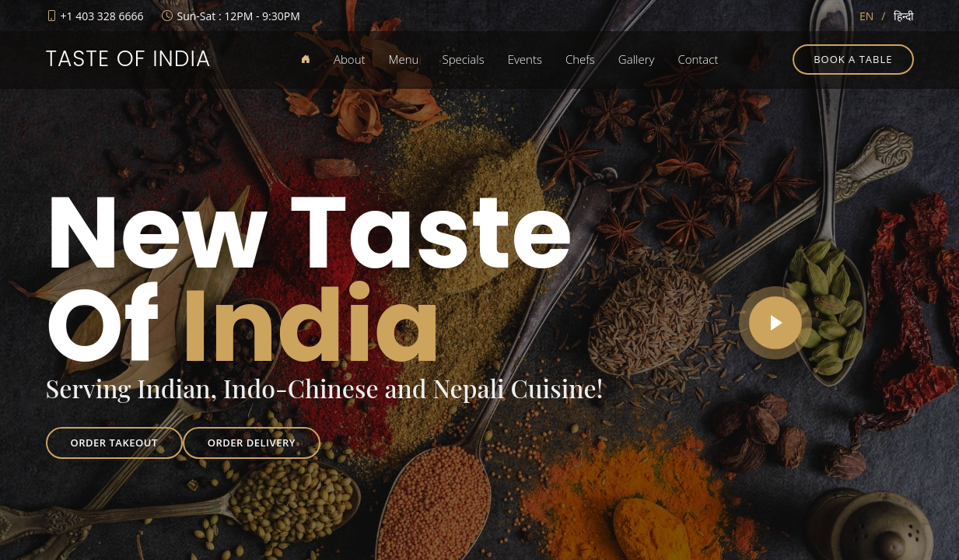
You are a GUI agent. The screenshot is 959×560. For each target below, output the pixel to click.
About (350, 59)
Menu (404, 59)
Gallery (637, 59)
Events (525, 59)
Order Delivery (252, 443)
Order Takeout (114, 443)
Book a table (853, 59)
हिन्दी (904, 16)
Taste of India (129, 59)
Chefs (580, 59)
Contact (698, 59)
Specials (463, 59)
